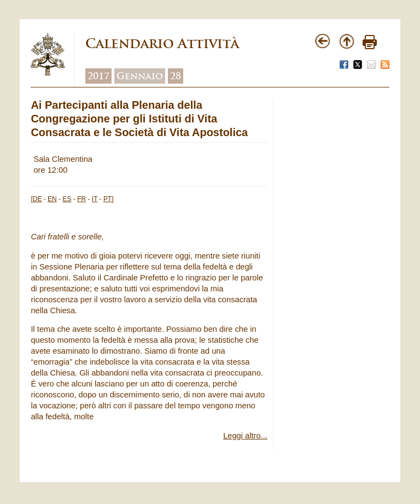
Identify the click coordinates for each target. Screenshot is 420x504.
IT (95, 199)
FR (81, 199)
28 (176, 76)
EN (52, 199)
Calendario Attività (162, 43)
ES (67, 199)
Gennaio (140, 76)
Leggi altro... (245, 436)
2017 (98, 76)
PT (107, 199)
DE (37, 199)
